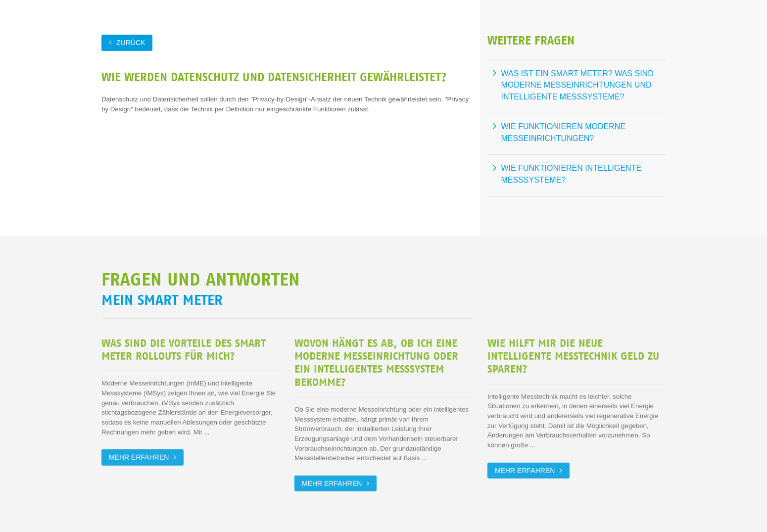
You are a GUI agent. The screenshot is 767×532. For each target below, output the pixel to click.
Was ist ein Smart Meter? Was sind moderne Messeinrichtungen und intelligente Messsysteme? (577, 85)
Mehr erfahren (139, 456)
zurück (131, 42)
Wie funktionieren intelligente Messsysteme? (572, 173)
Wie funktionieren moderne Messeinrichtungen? (564, 132)
